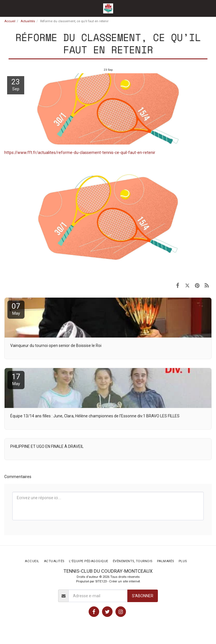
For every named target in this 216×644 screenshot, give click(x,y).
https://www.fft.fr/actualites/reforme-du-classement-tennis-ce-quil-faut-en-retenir (80, 153)
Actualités (28, 21)
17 (16, 379)
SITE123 (101, 581)
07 (16, 309)
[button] (6, 8)
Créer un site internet (125, 581)
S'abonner (143, 596)
